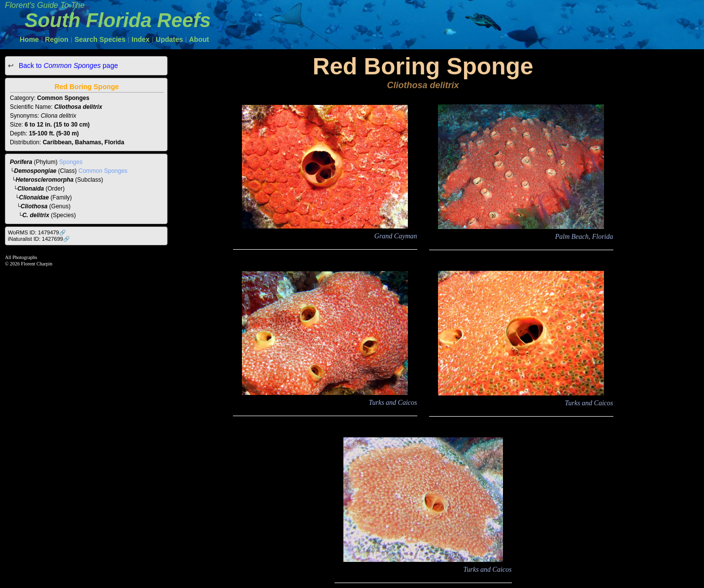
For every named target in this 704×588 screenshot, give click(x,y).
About (199, 39)
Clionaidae (34, 197)
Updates (169, 39)
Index (141, 39)
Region (56, 39)
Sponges (71, 162)
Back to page (67, 65)
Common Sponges (103, 171)
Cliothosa (34, 206)
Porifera (21, 162)
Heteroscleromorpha (45, 180)
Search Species (100, 39)
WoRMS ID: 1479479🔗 (37, 232)
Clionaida (31, 189)
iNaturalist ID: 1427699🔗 (39, 239)
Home (29, 39)
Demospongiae (35, 171)
